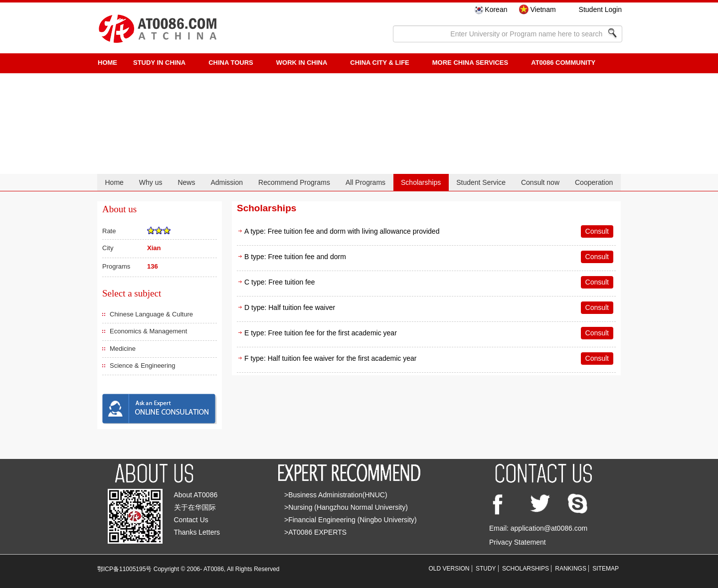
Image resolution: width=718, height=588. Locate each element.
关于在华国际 (195, 507)
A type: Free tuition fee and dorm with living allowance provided (342, 231)
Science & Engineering (143, 366)
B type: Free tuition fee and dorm (295, 257)
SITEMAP (606, 569)
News (186, 182)
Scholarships (421, 182)
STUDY (486, 569)
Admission (227, 182)
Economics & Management (148, 331)
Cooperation (594, 182)
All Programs (365, 182)
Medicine (123, 349)
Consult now (540, 182)
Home (114, 182)
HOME (107, 63)
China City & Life (379, 63)
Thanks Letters (197, 532)
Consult (597, 231)
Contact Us (191, 520)
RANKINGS (571, 569)
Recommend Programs (294, 182)
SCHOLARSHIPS (526, 569)
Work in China (302, 63)
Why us (151, 182)
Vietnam (543, 9)
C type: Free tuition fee (280, 282)
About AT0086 (196, 495)
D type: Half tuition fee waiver (290, 307)
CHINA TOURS (231, 63)
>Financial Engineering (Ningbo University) (351, 520)
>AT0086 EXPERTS (315, 532)
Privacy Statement (518, 542)
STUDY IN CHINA (159, 63)
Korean (496, 9)
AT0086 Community (563, 63)
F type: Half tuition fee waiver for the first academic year (330, 358)
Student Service (481, 182)
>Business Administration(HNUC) (336, 495)
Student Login (600, 9)
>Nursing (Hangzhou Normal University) (346, 507)
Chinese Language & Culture (151, 314)
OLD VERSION (449, 569)
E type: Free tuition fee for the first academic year (321, 333)
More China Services (470, 63)
